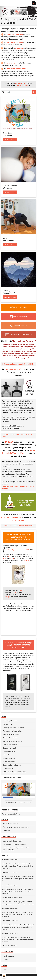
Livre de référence (9, 752)
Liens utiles (7, 755)
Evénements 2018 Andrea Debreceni (15, 844)
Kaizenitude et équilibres (11, 735)
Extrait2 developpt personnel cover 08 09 (17, 550)
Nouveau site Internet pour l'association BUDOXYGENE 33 (16, 849)
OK (34, 92)
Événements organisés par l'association (16, 827)
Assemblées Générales (10, 824)
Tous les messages (10, 946)
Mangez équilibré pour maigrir (12, 841)
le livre (12, 558)
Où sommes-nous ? (9, 748)
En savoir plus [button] (10, 140)
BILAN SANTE (18, 520)
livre (14, 592)
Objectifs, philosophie (10, 721)
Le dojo (5, 959)
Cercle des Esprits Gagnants (12, 765)
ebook (4, 558)
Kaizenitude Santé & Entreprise (13, 741)
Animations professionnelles (12, 731)
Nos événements (8, 956)
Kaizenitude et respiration (11, 738)
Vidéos (5, 970)
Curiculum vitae (8, 724)
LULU (10, 556)
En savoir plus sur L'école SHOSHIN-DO (19, 364)
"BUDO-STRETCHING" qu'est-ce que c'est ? (17, 436)
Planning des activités (10, 745)
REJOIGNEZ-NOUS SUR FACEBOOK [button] (18, 802)
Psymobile (6, 831)
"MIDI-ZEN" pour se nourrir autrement (18, 526)
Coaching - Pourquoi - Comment (14, 728)
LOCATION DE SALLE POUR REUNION (15, 772)
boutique (26, 561)
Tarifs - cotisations (9, 758)
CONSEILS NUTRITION (11, 517)
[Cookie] (4, 976)
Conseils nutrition (9, 769)
